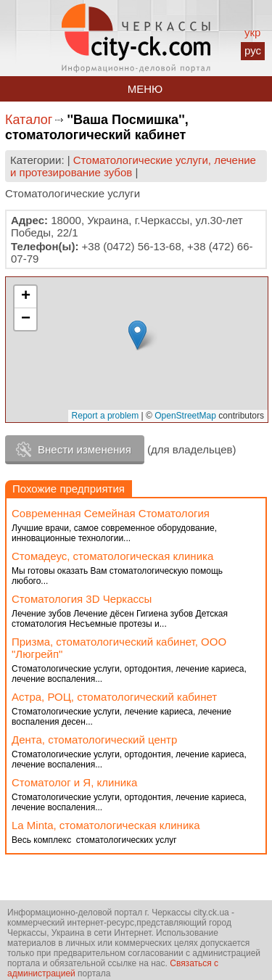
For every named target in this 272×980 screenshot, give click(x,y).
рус (253, 50)
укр (252, 32)
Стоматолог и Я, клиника (74, 782)
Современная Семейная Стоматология (111, 513)
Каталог (29, 120)
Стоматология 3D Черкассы (82, 599)
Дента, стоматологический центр (94, 740)
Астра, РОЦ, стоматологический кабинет (114, 697)
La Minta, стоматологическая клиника (106, 825)
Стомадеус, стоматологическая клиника (112, 556)
